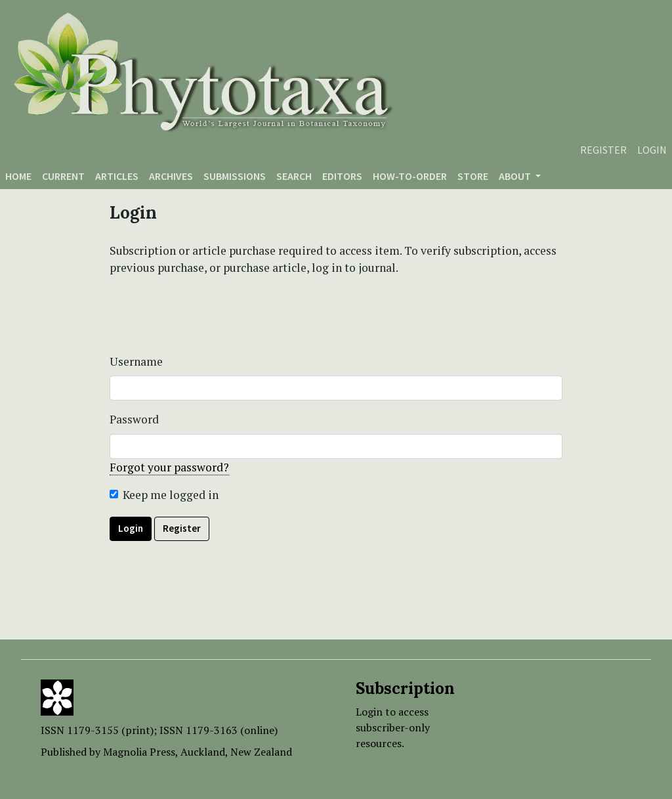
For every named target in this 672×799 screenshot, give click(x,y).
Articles (117, 176)
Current (63, 176)
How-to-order (410, 176)
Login (652, 150)
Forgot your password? (169, 467)
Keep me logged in (171, 495)
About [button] (516, 176)
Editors (342, 176)
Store (473, 176)
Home (18, 176)
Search (294, 176)
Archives (171, 176)
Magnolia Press (139, 752)
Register (603, 150)
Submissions (235, 176)
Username (136, 361)
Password (134, 419)
